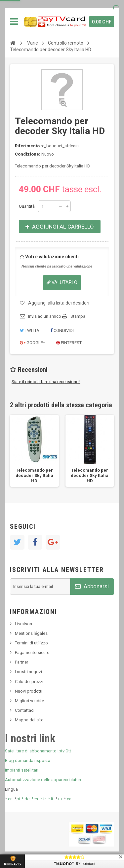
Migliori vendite (29, 701)
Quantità (27, 206)
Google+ (33, 343)
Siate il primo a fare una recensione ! (46, 382)
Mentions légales (31, 633)
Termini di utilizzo (31, 643)
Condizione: (28, 154)
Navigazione (14, 21)
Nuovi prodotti (29, 691)
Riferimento (27, 146)
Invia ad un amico (45, 316)
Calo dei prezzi (29, 682)
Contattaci (25, 710)
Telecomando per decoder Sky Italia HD (34, 475)
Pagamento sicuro (32, 652)
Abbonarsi (92, 586)
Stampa (78, 316)
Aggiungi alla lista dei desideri (59, 303)
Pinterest (69, 343)
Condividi (62, 330)
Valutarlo (62, 282)
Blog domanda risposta (28, 760)
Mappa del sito (29, 720)
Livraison (23, 624)
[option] (34, 451)
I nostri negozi (28, 672)
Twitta (30, 330)
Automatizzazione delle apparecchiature (44, 780)
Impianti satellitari (22, 770)
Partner (21, 662)
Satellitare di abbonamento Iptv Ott (38, 751)
